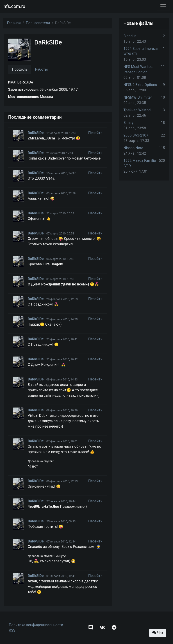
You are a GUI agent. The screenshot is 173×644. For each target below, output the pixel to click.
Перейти (95, 133)
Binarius (130, 36)
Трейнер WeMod (137, 110)
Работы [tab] (41, 69)
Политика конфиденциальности (36, 625)
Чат (158, 633)
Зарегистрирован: (23, 89)
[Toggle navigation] (163, 6)
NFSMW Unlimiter (138, 97)
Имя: (12, 82)
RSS (12, 630)
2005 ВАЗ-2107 (136, 135)
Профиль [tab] (20, 69)
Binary (129, 123)
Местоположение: (24, 97)
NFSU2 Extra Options (140, 85)
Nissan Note (133, 148)
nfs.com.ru (14, 6)
